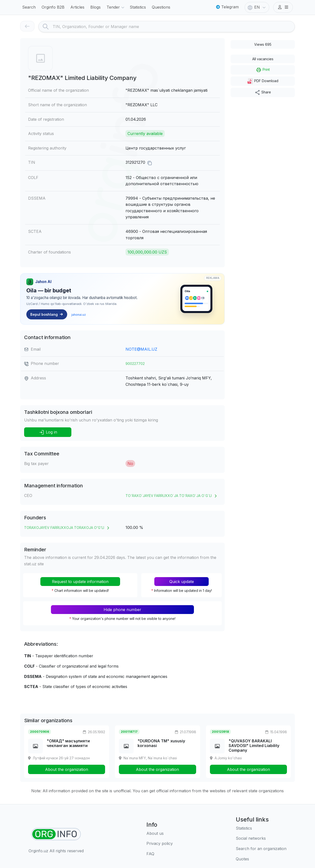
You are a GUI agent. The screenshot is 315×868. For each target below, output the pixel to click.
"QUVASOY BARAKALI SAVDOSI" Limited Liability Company (254, 746)
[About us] (160, 834)
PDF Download (263, 81)
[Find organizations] (56, 834)
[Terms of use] (160, 844)
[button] (283, 7)
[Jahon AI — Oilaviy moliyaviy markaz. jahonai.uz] (122, 299)
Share (263, 92)
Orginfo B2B (53, 7)
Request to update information (80, 582)
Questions (161, 7)
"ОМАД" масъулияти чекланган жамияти (68, 743)
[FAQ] (160, 854)
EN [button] (257, 8)
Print (263, 70)
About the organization (67, 769)
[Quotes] (261, 859)
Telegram (227, 7)
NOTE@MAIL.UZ (141, 349)
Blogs (95, 7)
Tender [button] (116, 8)
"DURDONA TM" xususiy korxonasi (161, 743)
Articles (77, 7)
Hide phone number (122, 610)
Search (29, 7)
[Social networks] (261, 838)
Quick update (182, 582)
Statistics (138, 7)
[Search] (174, 27)
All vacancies (263, 59)
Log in (48, 432)
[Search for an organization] (261, 849)
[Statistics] (261, 828)
